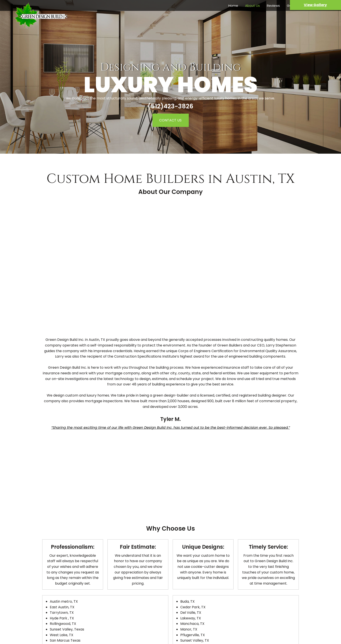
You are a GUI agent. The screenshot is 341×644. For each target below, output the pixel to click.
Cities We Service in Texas (170, 588)
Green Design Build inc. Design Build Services (170, 582)
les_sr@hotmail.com (176, 628)
